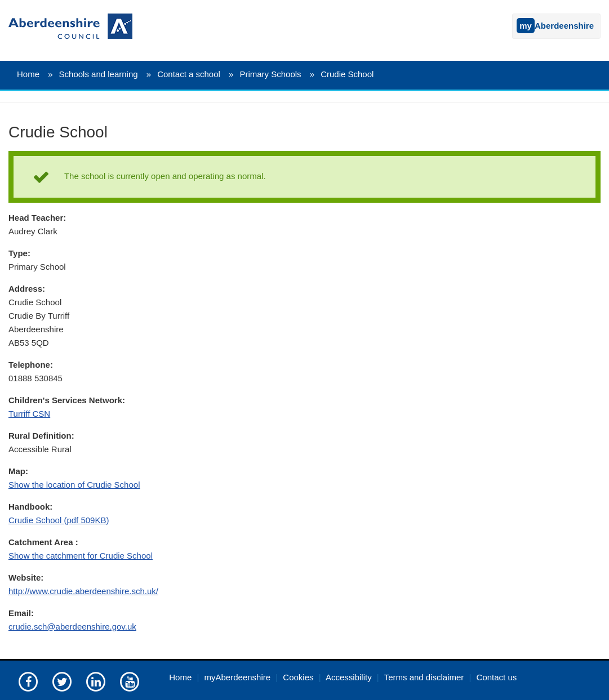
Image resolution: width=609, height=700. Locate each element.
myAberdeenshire (238, 677)
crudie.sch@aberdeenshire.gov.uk (72, 627)
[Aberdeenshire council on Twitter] (62, 681)
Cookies (298, 677)
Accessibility (349, 677)
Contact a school (189, 74)
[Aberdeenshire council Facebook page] (28, 681)
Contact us (497, 677)
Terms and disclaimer (424, 677)
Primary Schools (270, 74)
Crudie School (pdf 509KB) (59, 520)
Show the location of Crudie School (74, 485)
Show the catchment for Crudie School (81, 556)
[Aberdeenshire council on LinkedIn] (96, 681)
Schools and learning (99, 74)
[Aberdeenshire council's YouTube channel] (130, 681)
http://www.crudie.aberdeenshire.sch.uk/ (83, 591)
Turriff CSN (29, 414)
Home (28, 74)
